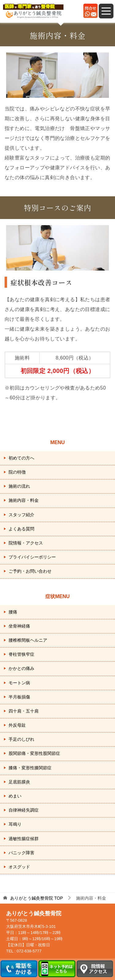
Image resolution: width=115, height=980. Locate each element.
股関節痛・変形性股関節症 (34, 753)
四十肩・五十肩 (24, 711)
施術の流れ (19, 486)
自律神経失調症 (24, 810)
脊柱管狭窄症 (21, 654)
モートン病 (19, 683)
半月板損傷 (19, 697)
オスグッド (19, 867)
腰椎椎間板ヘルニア (28, 640)
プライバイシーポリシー (32, 557)
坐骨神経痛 (19, 626)
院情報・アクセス (26, 543)
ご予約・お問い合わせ (30, 571)
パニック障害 (21, 853)
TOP (36, 898)
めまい (15, 796)
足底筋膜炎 (19, 782)
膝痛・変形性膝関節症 (30, 768)
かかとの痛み (21, 668)
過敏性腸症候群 (24, 839)
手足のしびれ (21, 739)
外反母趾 (17, 725)
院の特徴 (17, 472)
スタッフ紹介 (21, 515)
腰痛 (13, 612)
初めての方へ (21, 458)
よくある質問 (21, 529)
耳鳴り (15, 824)
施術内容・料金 (24, 500)
